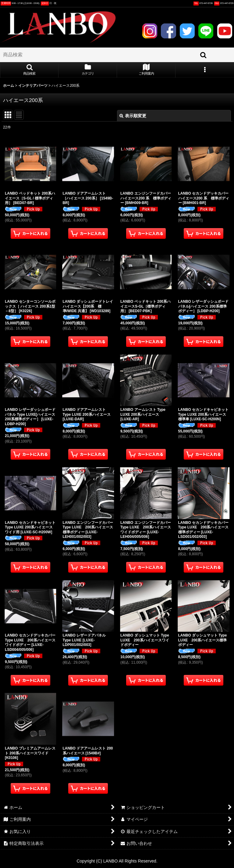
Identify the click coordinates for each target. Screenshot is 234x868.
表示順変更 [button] (133, 116)
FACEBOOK (168, 31)
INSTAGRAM (150, 31)
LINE (206, 31)
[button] (29, 70)
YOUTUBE (225, 31)
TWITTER (187, 31)
